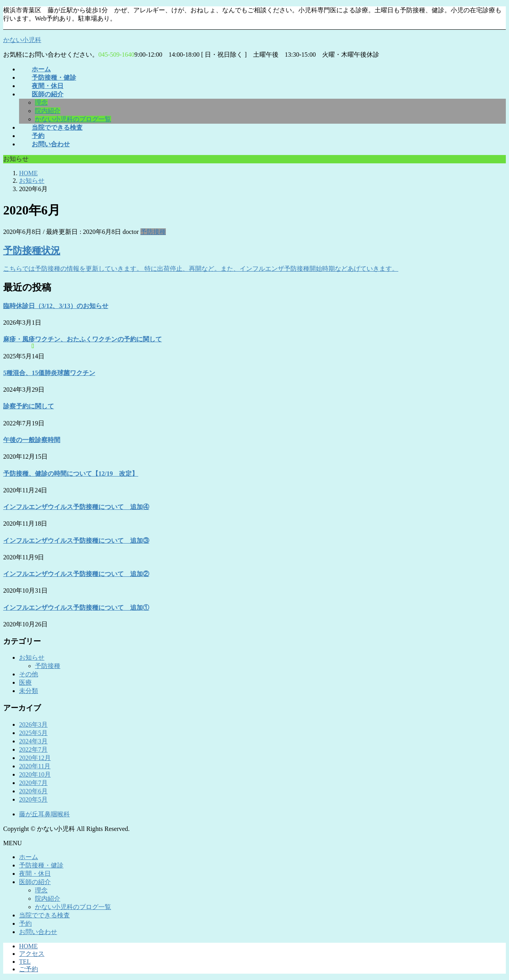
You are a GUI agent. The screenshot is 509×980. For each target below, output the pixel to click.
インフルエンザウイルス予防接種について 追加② (76, 574)
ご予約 (29, 969)
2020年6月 (33, 791)
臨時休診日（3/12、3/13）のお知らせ (56, 306)
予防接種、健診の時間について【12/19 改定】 (71, 474)
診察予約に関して (29, 406)
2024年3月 (33, 741)
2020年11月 (35, 766)
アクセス (32, 954)
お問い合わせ (38, 932)
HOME (28, 946)
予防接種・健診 (41, 865)
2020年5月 (33, 799)
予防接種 (153, 232)
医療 (25, 682)
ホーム (29, 857)
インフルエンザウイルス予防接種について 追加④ (76, 507)
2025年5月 (33, 733)
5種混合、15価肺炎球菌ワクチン (49, 373)
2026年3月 (33, 724)
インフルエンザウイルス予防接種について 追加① (76, 608)
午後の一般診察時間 (32, 440)
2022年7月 (33, 749)
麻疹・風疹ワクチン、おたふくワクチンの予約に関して (83, 339)
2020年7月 (33, 783)
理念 (41, 102)
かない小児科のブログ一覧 (73, 119)
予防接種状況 (32, 251)
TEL (25, 962)
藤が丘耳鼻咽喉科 (44, 814)
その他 (29, 674)
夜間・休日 (35, 874)
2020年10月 (35, 774)
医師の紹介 (35, 882)
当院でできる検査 (44, 915)
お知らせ (32, 657)
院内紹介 (48, 111)
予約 (25, 924)
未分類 (29, 691)
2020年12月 (35, 758)
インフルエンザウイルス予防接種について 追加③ (76, 541)
